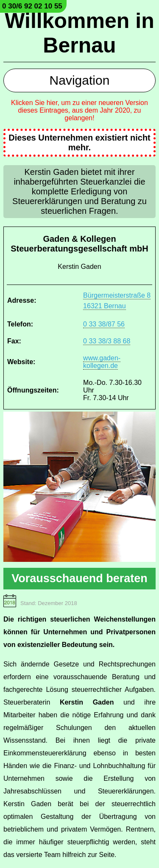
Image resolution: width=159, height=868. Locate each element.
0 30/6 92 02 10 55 (32, 6)
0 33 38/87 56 (104, 324)
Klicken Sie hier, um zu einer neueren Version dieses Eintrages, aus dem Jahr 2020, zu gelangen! (79, 110)
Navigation (80, 80)
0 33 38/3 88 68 (107, 341)
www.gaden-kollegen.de (102, 362)
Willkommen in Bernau (79, 33)
